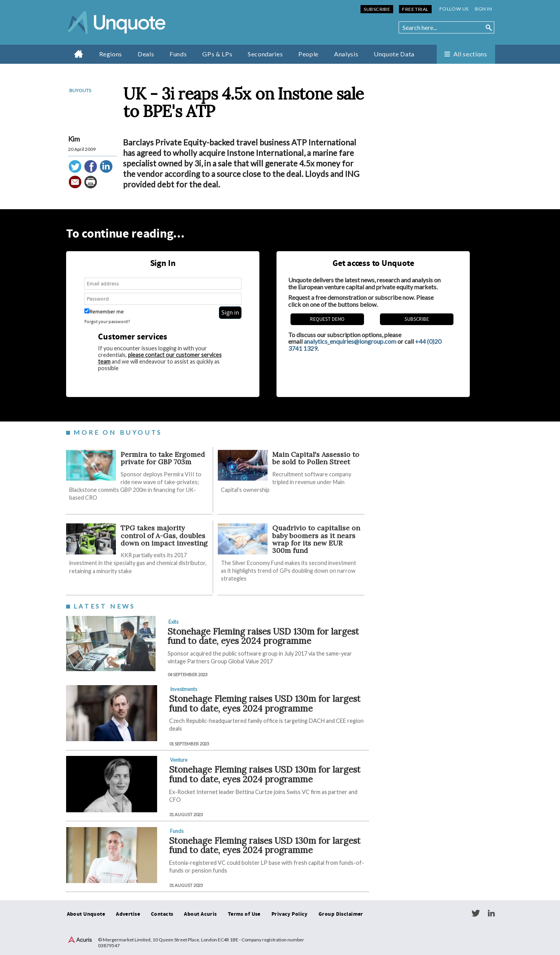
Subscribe (377, 9)
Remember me (104, 312)
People (308, 54)
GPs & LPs (217, 54)
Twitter (476, 913)
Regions (111, 54)
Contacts (162, 914)
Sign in (483, 9)
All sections (470, 54)
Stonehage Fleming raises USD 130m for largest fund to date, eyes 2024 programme (263, 636)
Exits (173, 622)
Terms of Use (244, 914)
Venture (179, 760)
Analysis (346, 54)
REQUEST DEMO (327, 319)
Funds (178, 54)
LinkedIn (491, 913)
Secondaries (265, 54)
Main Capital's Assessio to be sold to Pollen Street (316, 458)
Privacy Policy (290, 914)
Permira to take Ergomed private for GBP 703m (163, 458)
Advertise (128, 914)
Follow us (454, 9)
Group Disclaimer (341, 914)
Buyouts (80, 90)
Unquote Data (394, 54)
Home (79, 54)
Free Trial (415, 9)
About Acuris (200, 914)
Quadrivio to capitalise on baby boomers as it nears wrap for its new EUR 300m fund (316, 539)
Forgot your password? (107, 322)
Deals (146, 54)
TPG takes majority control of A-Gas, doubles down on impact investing (164, 535)
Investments (184, 689)
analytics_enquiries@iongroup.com (350, 341)
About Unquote (86, 914)
